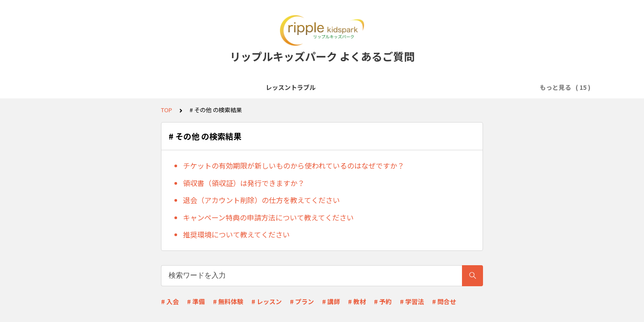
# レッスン (267, 301)
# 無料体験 (228, 301)
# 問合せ (444, 301)
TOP (167, 110)
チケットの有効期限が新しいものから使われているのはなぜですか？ (294, 165)
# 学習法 (412, 301)
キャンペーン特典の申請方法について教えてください (268, 217)
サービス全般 (151, 87)
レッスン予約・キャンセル (393, 87)
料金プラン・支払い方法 (478, 87)
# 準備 (196, 301)
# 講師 (331, 301)
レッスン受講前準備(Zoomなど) (228, 87)
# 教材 (357, 301)
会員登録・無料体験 (315, 87)
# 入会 (170, 301)
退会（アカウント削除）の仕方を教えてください (261, 200)
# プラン (302, 301)
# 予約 (383, 301)
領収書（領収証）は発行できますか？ (244, 183)
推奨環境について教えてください (236, 234)
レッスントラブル (94, 87)
